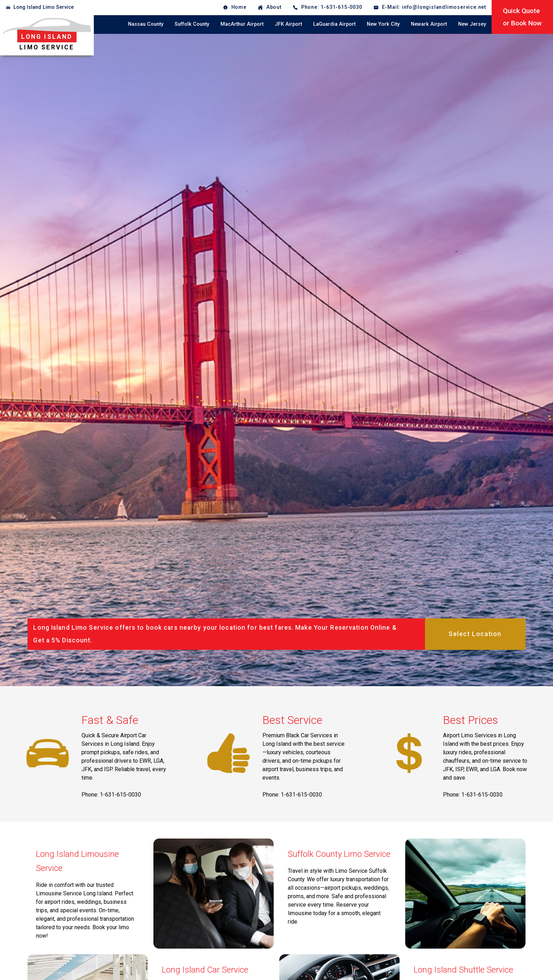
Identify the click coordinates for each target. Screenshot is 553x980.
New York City (383, 24)
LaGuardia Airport (334, 24)
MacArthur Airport (242, 24)
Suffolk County (192, 24)
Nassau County (146, 24)
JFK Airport (288, 24)
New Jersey (472, 24)
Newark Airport (429, 24)
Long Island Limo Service (44, 7)
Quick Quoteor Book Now (522, 17)
